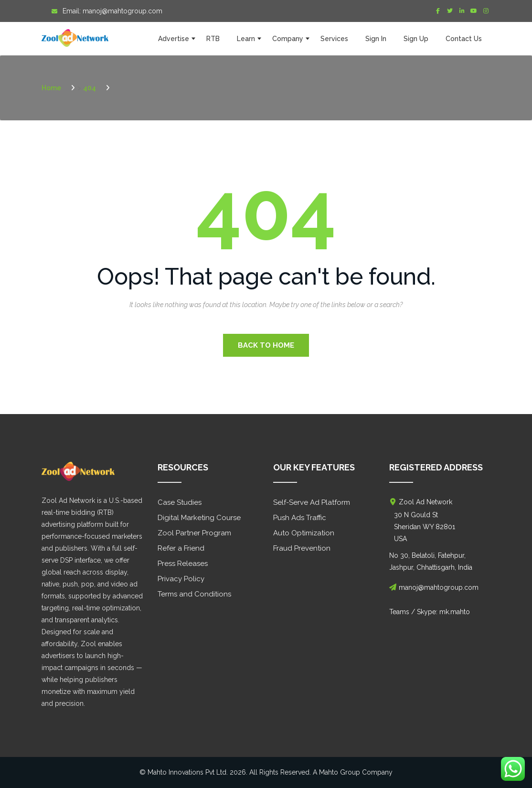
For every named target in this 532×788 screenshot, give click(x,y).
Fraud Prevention (302, 548)
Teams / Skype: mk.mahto (430, 612)
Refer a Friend (181, 548)
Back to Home (266, 345)
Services (334, 39)
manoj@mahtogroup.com (122, 11)
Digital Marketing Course (199, 518)
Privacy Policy (181, 579)
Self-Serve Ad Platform (312, 502)
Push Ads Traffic (300, 518)
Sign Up (416, 39)
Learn (246, 39)
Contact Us (464, 39)
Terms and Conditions (194, 594)
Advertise (174, 39)
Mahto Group (340, 772)
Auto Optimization (304, 533)
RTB (213, 39)
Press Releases (183, 564)
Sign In (376, 39)
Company (288, 39)
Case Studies (180, 502)
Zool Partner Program (194, 533)
